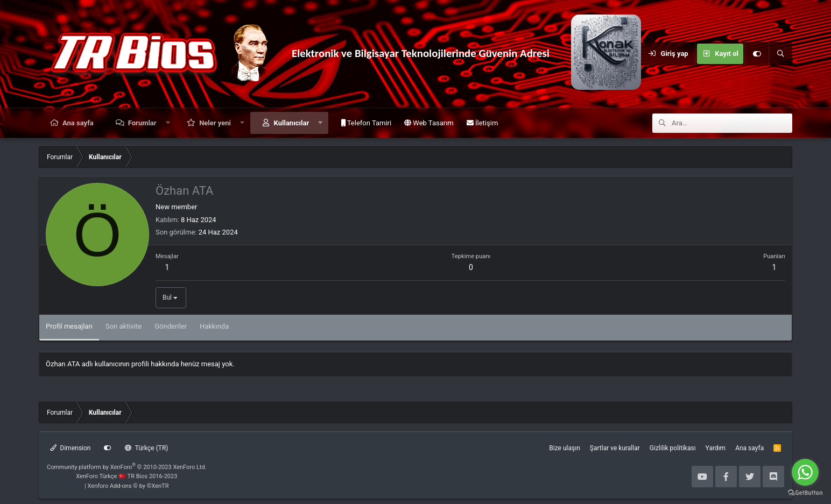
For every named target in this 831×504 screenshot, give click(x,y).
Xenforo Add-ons (128, 486)
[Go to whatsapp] (805, 472)
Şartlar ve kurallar (615, 448)
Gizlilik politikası (673, 448)
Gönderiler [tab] (171, 326)
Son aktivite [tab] (124, 326)
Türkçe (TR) (146, 448)
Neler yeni (215, 123)
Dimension (70, 448)
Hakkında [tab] (214, 326)
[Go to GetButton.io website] (805, 493)
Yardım (716, 448)
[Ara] (780, 54)
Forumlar (142, 123)
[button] (168, 123)
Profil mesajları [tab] (69, 326)
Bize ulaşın (564, 448)
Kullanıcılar (292, 123)
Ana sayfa (78, 123)
